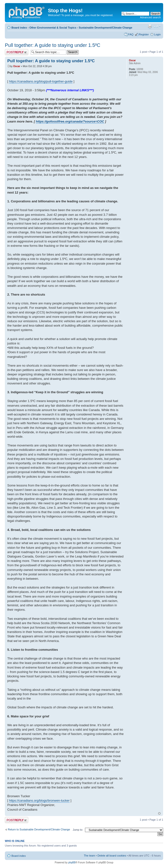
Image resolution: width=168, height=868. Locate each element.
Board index (19, 28)
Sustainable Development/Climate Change (105, 28)
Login (157, 34)
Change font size (157, 27)
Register (144, 34)
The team (89, 856)
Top (159, 813)
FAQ (131, 34)
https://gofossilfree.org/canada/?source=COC (70, 121)
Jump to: (78, 830)
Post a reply (17, 52)
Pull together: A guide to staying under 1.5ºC (53, 45)
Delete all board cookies (112, 856)
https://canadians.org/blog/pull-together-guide (41, 81)
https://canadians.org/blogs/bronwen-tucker (39, 801)
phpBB (72, 863)
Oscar (17, 66)
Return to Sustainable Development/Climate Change (39, 829)
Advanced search (150, 17)
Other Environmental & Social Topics (53, 28)
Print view (150, 27)
